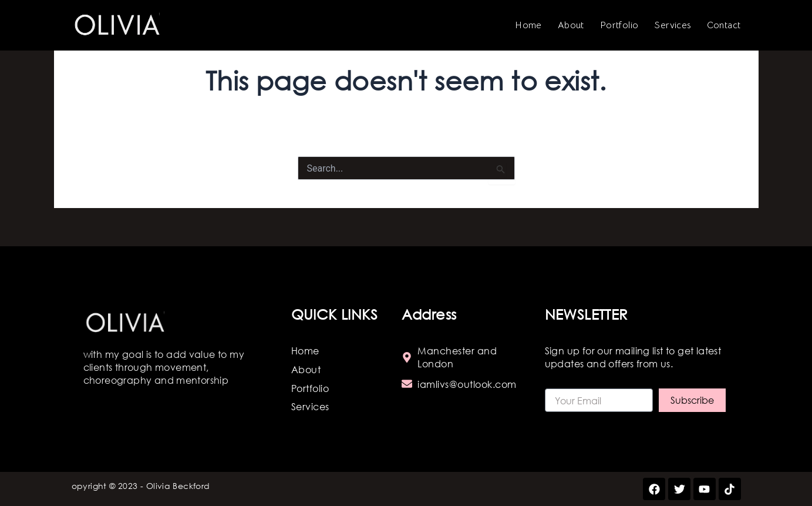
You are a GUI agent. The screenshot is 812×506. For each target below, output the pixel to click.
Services (672, 25)
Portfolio (619, 25)
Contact (724, 25)
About (571, 25)
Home (528, 25)
